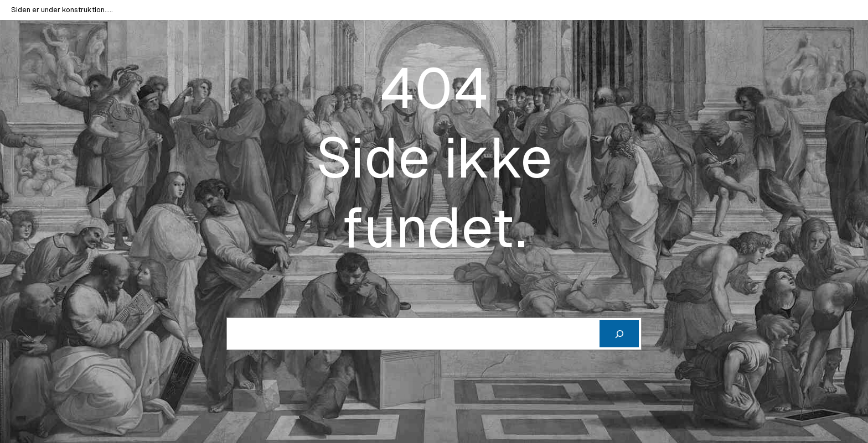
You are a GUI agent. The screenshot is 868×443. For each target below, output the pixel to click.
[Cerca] (619, 334)
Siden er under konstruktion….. (62, 10)
